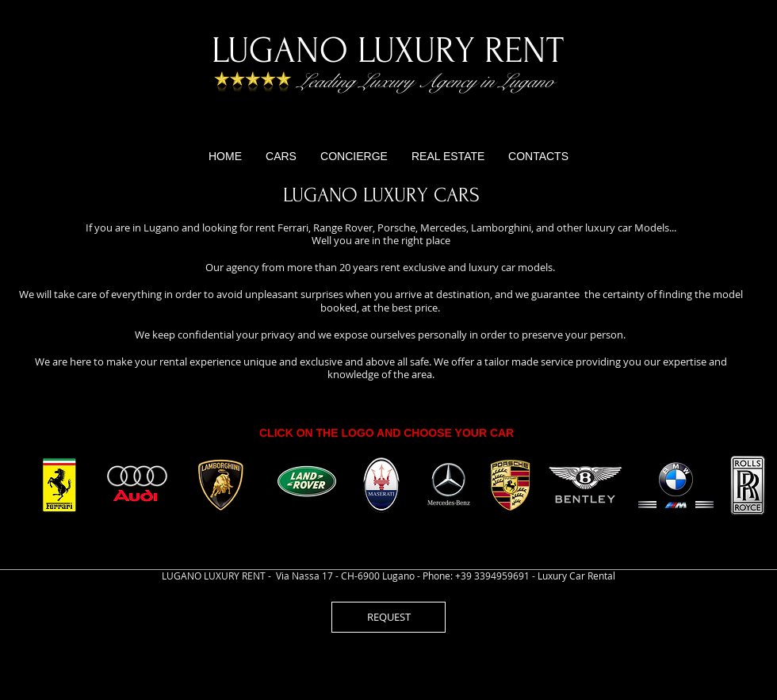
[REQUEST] (388, 617)
